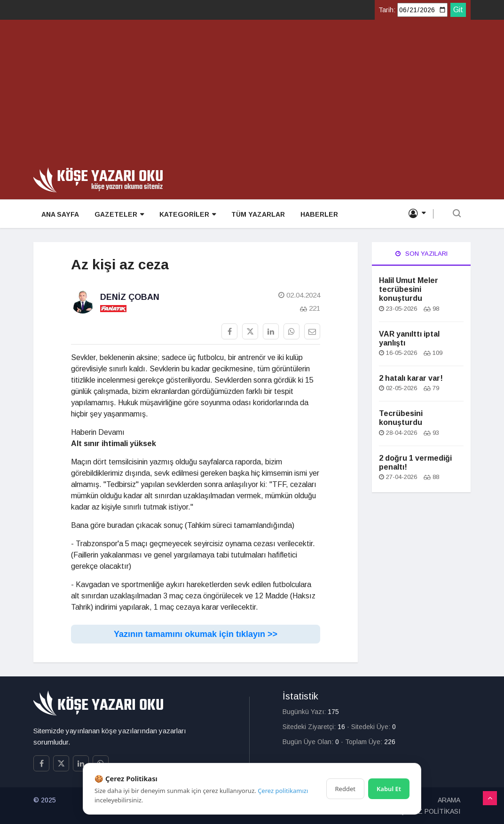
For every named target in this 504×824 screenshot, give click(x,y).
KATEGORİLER (186, 215)
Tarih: (387, 10)
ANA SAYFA (60, 214)
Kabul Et (389, 789)
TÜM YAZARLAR (256, 214)
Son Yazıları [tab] (421, 254)
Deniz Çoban (130, 297)
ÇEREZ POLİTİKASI (430, 811)
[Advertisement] (252, 97)
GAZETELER (118, 215)
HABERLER (317, 214)
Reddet (345, 789)
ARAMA (449, 800)
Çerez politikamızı (283, 791)
